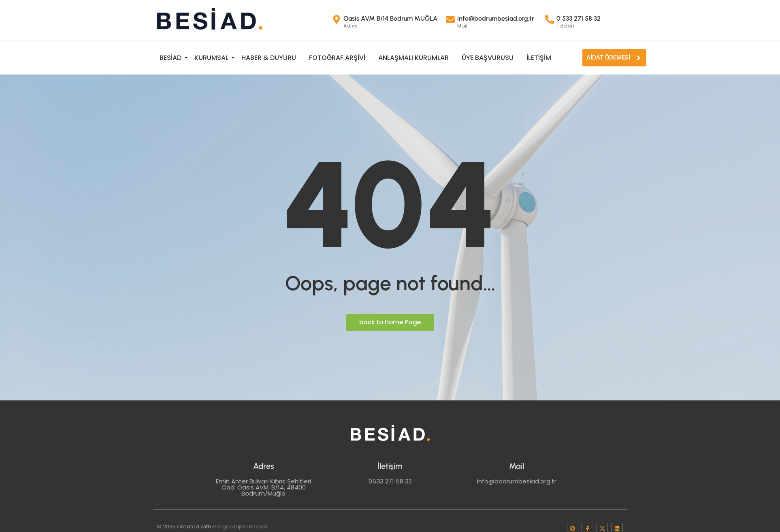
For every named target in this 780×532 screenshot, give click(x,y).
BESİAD (172, 58)
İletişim (539, 58)
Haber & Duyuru (269, 58)
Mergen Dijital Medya (240, 527)
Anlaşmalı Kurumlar (413, 58)
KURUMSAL (213, 58)
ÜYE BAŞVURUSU (488, 58)
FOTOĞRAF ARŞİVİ (337, 58)
